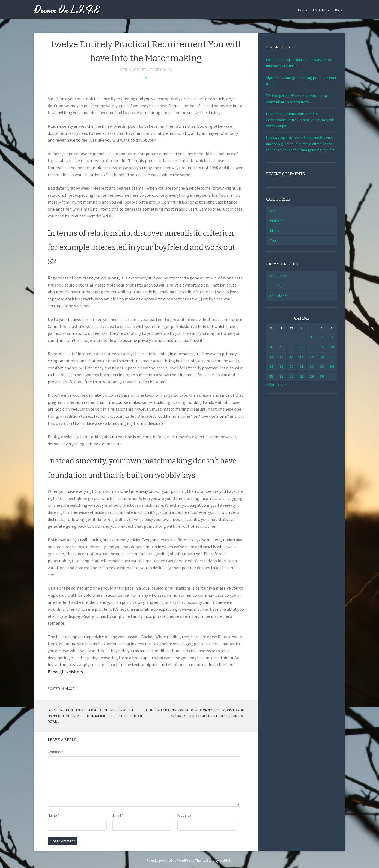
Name (54, 815)
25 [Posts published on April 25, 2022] (271, 376)
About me (278, 276)
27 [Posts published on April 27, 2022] (291, 376)
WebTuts (226, 860)
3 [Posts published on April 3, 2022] (332, 337)
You (273, 240)
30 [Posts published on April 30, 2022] (322, 376)
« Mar (270, 384)
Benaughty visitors (65, 672)
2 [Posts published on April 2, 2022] (322, 337)
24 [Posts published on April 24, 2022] (332, 366)
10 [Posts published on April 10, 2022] (332, 347)
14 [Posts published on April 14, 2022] (302, 357)
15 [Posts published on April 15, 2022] (312, 357)
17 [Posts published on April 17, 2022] (332, 357)
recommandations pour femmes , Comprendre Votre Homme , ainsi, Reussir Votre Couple (300, 120)
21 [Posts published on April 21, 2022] (302, 366)
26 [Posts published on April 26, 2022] (281, 376)
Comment (56, 752)
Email (118, 815)
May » (281, 384)
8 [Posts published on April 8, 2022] (311, 347)
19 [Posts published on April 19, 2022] (281, 366)
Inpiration (278, 221)
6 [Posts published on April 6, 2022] (291, 347)
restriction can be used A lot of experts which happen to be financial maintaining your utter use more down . (95, 716)
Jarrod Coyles (159, 70)
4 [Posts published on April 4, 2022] (271, 347)
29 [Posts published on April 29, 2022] (312, 376)
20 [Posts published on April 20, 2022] (291, 366)
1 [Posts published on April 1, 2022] (311, 337)
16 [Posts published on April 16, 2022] (322, 357)
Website (184, 815)
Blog (339, 10)
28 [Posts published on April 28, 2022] (302, 376)
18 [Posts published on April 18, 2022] (271, 366)
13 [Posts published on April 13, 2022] (291, 357)
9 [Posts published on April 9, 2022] (322, 347)
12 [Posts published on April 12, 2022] (281, 357)
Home (303, 10)
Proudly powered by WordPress (170, 860)
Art (273, 211)
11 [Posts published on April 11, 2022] (271, 357)
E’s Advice (321, 10)
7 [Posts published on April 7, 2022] (301, 347)
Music (70, 689)
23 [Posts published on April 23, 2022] (322, 366)
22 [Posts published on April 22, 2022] (312, 366)
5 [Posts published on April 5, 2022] (281, 347)
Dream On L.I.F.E (67, 10)
